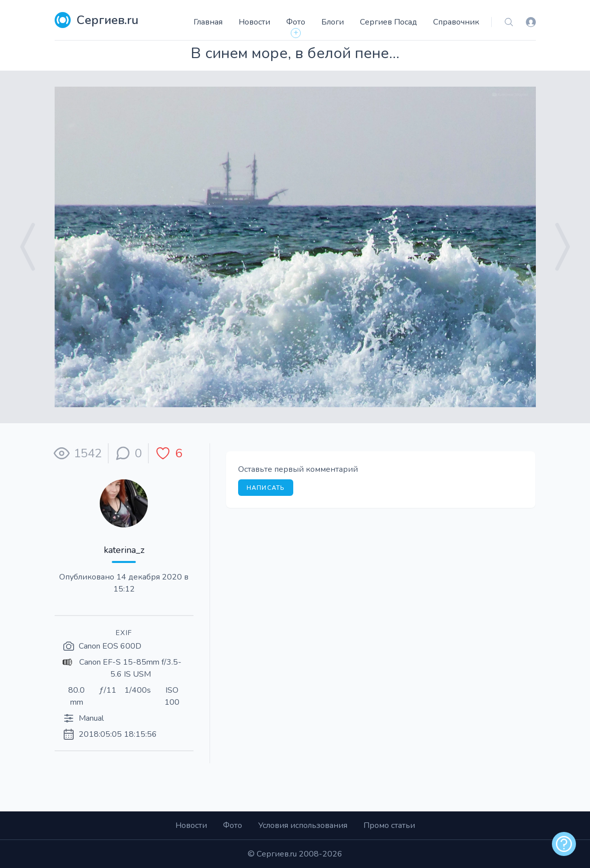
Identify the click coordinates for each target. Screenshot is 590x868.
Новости (254, 22)
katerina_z (124, 550)
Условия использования (303, 825)
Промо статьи (389, 825)
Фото (296, 22)
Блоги (333, 22)
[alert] (564, 844)
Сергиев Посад (388, 22)
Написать (266, 488)
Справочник (456, 22)
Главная (208, 22)
